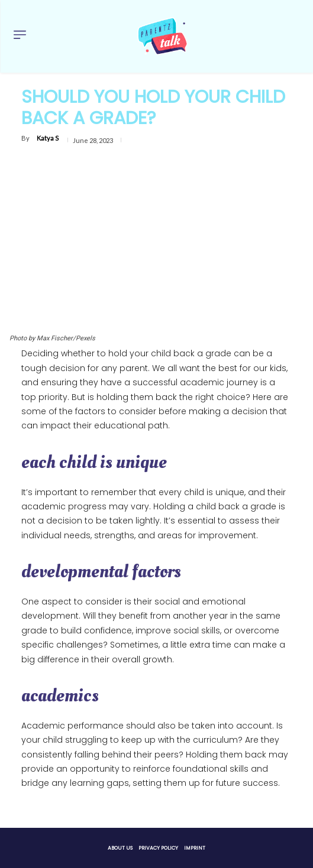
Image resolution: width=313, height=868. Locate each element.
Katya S (48, 138)
